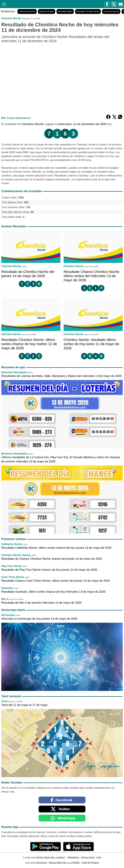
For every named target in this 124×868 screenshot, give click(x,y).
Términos (73, 858)
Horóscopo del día (111, 11)
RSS (99, 858)
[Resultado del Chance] (33, 4)
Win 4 (5, 599)
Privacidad (88, 858)
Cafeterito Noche (12, 544)
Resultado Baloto (65, 11)
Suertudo (7, 588)
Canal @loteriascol (19, 118)
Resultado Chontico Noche (88, 11)
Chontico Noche (11, 18)
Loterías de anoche (27, 11)
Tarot (4, 701)
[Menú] (3, 4)
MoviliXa (41, 863)
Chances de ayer (47, 11)
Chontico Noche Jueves (16, 555)
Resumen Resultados (14, 372)
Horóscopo (8, 615)
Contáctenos (90, 863)
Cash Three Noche (13, 577)
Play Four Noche (11, 566)
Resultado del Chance (51, 858)
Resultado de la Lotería (64, 863)
